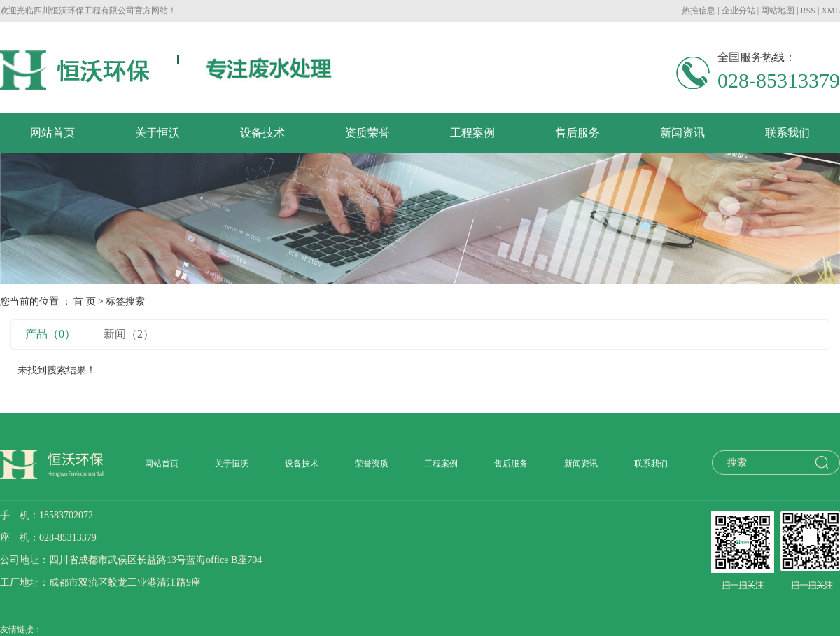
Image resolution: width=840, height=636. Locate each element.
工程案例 (472, 133)
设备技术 (262, 133)
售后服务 (577, 133)
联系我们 (787, 133)
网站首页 (52, 133)
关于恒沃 (157, 133)
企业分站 (738, 11)
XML (831, 11)
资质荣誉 (367, 133)
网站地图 (778, 11)
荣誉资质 (372, 464)
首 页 (85, 302)
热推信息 (699, 11)
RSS (808, 11)
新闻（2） (129, 334)
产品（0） (50, 334)
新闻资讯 (682, 133)
